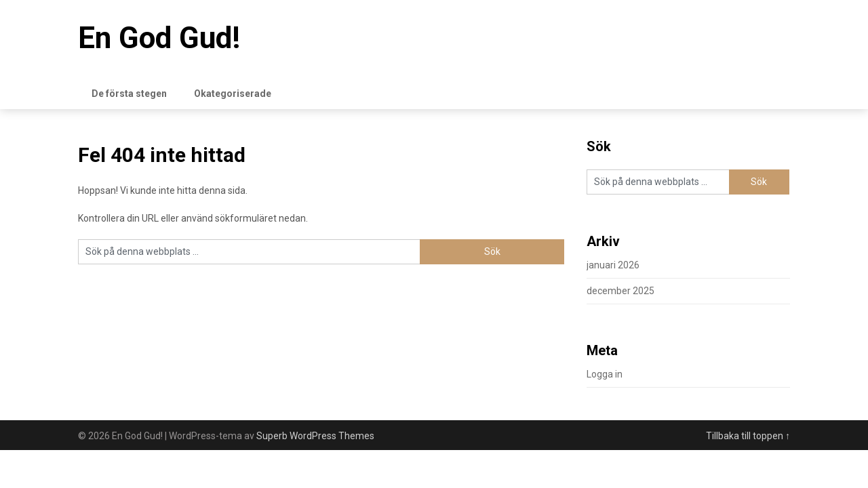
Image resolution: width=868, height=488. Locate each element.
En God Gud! (159, 38)
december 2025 (620, 291)
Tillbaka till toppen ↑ (748, 436)
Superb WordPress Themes (315, 436)
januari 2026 (613, 265)
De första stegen (129, 94)
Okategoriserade (233, 94)
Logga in (605, 374)
